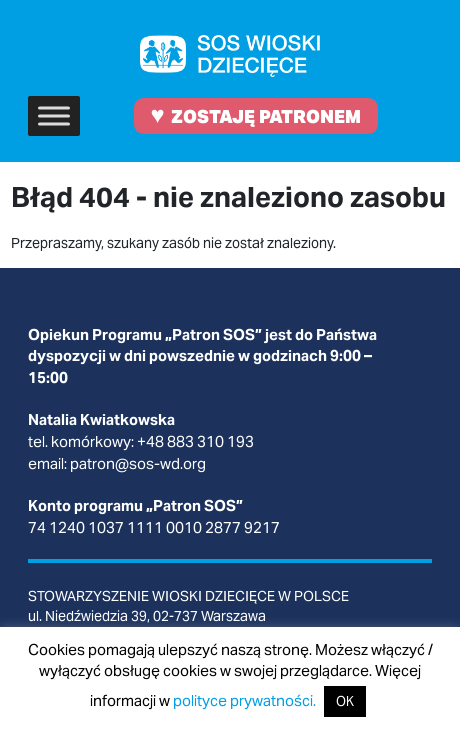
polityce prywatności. (244, 700)
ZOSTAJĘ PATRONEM (256, 114)
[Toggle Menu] (54, 115)
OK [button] (345, 701)
